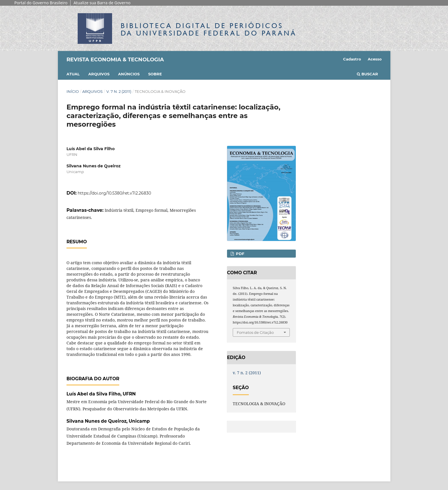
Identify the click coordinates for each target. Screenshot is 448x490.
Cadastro (352, 59)
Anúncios (129, 74)
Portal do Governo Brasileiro (41, 3)
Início (73, 91)
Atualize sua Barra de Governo (102, 3)
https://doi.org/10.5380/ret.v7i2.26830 (114, 193)
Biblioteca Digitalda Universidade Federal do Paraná (209, 29)
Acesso (375, 59)
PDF (239, 254)
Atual (73, 74)
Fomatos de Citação (255, 332)
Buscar (367, 74)
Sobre (155, 74)
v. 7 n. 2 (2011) (119, 91)
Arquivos (99, 74)
